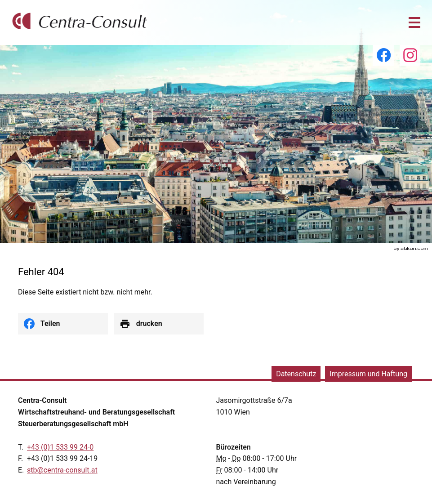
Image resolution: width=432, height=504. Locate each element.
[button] (414, 22)
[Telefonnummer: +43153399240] (60, 447)
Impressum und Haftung (368, 374)
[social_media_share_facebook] (63, 324)
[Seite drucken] (159, 324)
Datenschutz (296, 374)
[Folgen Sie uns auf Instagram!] (410, 55)
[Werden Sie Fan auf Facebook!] (383, 55)
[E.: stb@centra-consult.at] (62, 470)
